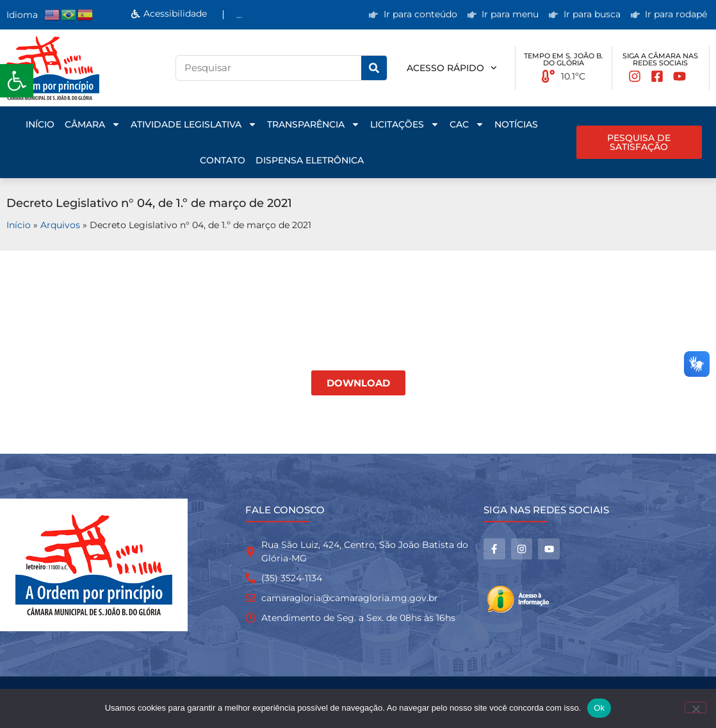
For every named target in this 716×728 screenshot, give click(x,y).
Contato (223, 160)
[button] (17, 81)
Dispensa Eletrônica (310, 160)
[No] (696, 707)
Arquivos (60, 225)
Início (40, 124)
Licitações (405, 124)
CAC (467, 124)
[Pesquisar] (374, 68)
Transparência (313, 124)
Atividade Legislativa (194, 124)
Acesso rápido (452, 68)
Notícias (516, 124)
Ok (599, 708)
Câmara (93, 124)
